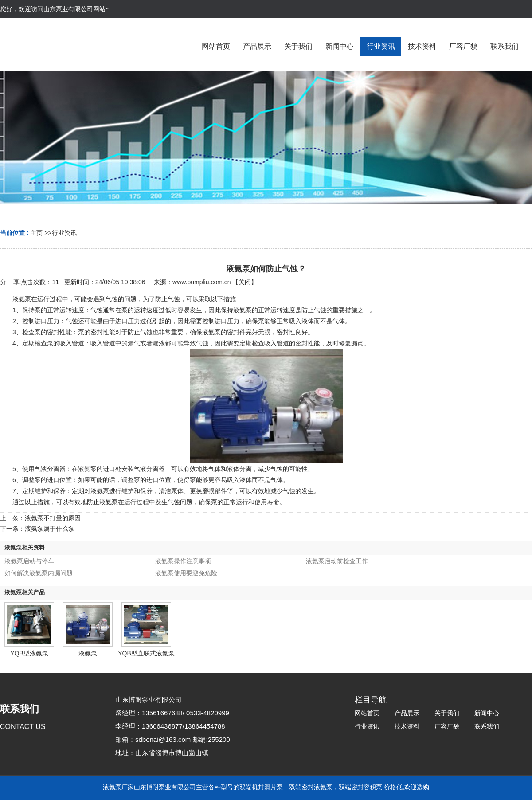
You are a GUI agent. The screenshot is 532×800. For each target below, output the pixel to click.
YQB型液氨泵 (29, 653)
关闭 (245, 282)
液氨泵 (88, 653)
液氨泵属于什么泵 (50, 529)
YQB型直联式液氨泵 (146, 653)
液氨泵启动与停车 (29, 561)
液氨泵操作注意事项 (183, 561)
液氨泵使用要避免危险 (186, 573)
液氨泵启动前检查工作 (337, 561)
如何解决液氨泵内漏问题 (39, 573)
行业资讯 (64, 233)
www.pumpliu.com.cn (202, 282)
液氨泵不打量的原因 (53, 518)
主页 (36, 233)
